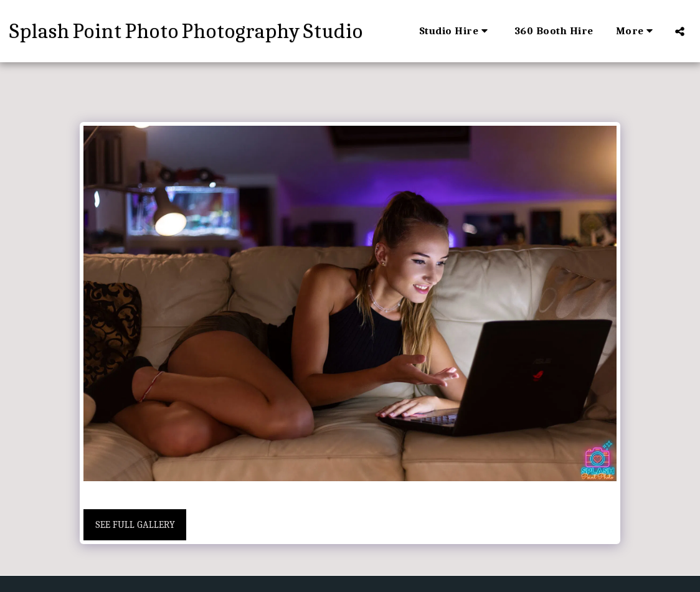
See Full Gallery (135, 525)
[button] (456, 31)
